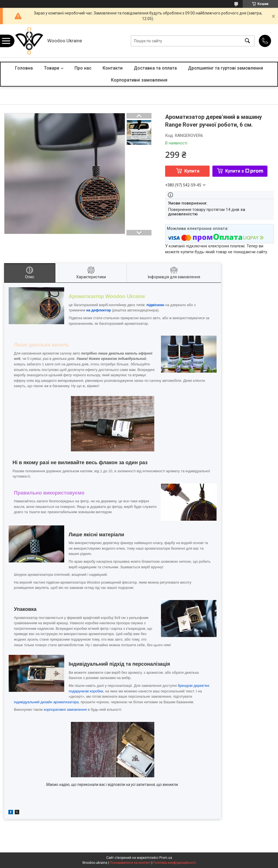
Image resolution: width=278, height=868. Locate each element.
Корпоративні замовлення (139, 80)
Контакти (113, 68)
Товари (52, 68)
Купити (192, 171)
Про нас (83, 68)
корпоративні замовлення (65, 710)
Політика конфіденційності (174, 863)
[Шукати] (247, 41)
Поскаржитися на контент (130, 863)
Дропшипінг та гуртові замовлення (225, 68)
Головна (24, 68)
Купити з (244, 171)
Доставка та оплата (155, 68)
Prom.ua (166, 858)
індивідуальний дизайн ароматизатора (46, 702)
